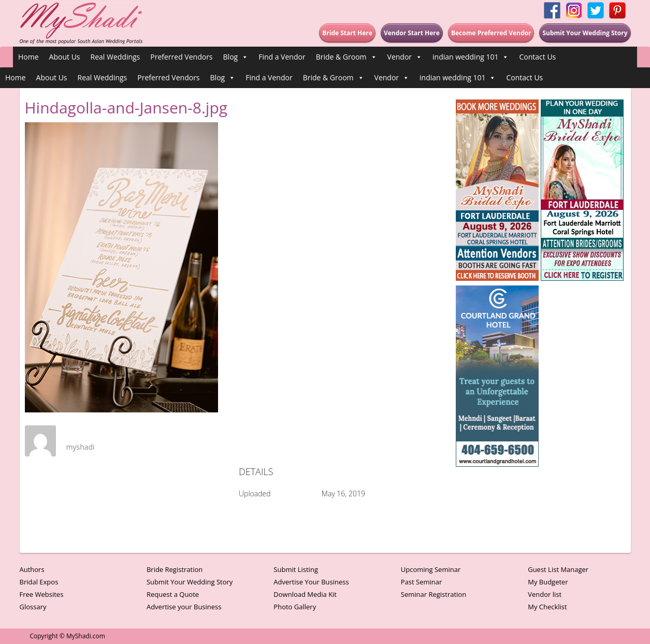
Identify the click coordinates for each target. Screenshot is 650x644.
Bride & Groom (346, 57)
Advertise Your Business (311, 582)
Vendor (405, 57)
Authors (32, 569)
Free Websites (42, 594)
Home (28, 57)
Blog (236, 57)
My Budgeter (548, 582)
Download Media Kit (305, 594)
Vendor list (545, 594)
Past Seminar (422, 582)
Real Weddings (115, 57)
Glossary (33, 607)
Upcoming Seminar (431, 569)
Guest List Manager (558, 569)
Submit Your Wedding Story (190, 582)
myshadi (81, 447)
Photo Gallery (295, 607)
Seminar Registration (434, 594)
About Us (65, 57)
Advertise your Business (184, 607)
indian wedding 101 (471, 57)
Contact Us (537, 57)
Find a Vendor (282, 57)
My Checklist (547, 607)
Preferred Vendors (181, 57)
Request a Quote (173, 594)
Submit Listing (296, 569)
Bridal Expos (39, 582)
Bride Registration (175, 569)
